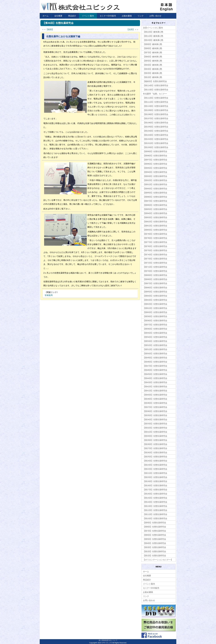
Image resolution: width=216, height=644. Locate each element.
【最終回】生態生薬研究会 (155, 81)
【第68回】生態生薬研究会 (155, 279)
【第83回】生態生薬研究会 (155, 217)
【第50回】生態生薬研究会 (155, 353)
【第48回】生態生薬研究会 (155, 362)
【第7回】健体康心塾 (153, 52)
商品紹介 (72, 16)
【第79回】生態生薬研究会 (155, 234)
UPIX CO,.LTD (107, 643)
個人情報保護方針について (108, 640)
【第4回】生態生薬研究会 (155, 543)
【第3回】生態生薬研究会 (155, 547)
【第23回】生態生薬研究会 (155, 465)
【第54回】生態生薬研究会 (155, 337)
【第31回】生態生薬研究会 (155, 432)
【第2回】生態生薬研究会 (155, 551)
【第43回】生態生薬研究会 (155, 382)
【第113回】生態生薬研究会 (156, 90)
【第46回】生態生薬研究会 (155, 370)
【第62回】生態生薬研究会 (155, 304)
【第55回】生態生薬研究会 (155, 333)
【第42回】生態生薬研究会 (155, 386)
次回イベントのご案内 (153, 28)
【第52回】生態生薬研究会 (155, 345)
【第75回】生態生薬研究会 (155, 250)
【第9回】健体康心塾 (153, 44)
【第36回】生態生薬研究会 (155, 411)
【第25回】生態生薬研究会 (155, 457)
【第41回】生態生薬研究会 (155, 391)
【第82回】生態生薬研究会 (155, 222)
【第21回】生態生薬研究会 (155, 473)
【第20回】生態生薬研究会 (155, 477)
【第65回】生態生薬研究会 (155, 292)
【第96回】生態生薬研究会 (155, 164)
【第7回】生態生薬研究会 (155, 531)
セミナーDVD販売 (108, 16)
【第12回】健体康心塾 (153, 32)
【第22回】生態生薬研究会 (155, 469)
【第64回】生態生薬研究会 (155, 296)
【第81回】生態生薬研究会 (155, 226)
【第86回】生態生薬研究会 (155, 205)
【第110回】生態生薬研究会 (156, 106)
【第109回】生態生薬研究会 (156, 110)
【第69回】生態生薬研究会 (155, 275)
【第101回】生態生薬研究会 (156, 143)
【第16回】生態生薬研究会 (155, 494)
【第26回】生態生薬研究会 (155, 452)
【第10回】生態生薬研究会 (155, 518)
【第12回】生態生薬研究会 (155, 510)
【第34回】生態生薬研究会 (155, 419)
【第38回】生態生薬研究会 (155, 403)
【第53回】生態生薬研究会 (155, 341)
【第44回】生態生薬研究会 (155, 378)
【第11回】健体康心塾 (153, 36)
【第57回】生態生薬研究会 (155, 325)
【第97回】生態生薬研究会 (155, 160)
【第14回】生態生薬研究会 (155, 502)
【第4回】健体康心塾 (153, 65)
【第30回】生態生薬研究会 (155, 436)
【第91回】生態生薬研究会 (155, 184)
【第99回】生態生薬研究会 (155, 151)
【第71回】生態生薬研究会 (155, 267)
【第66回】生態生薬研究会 (155, 288)
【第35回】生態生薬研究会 (155, 415)
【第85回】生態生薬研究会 (155, 209)
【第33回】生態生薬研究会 (155, 424)
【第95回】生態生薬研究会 (155, 168)
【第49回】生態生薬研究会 (155, 358)
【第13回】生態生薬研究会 (155, 506)
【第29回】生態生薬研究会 (155, 440)
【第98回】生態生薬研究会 (155, 156)
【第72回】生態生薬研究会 (155, 263)
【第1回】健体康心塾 (153, 77)
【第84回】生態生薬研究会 (155, 213)
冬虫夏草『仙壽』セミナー (155, 94)
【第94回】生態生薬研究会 (155, 172)
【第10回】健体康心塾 (153, 40)
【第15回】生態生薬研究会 (155, 498)
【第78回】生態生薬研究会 (155, 238)
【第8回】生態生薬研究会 (155, 527)
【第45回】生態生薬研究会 (155, 374)
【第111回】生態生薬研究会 (156, 102)
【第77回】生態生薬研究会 (155, 242)
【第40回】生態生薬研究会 (155, 395)
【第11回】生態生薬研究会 (155, 514)
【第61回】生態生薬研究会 (155, 308)
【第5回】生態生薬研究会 (155, 539)
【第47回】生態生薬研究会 (155, 366)
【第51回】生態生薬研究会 (155, 349)
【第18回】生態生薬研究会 (155, 485)
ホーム (46, 16)
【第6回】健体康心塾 (153, 57)
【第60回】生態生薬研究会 (155, 312)
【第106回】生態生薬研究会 (156, 123)
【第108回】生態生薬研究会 (156, 114)
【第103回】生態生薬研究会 (156, 135)
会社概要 (58, 16)
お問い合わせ (155, 16)
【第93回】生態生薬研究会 (155, 176)
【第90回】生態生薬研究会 (155, 189)
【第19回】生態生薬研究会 (155, 481)
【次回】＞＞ (133, 29)
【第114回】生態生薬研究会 (156, 85)
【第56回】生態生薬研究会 (155, 329)
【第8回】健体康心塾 (153, 48)
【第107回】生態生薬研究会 (156, 118)
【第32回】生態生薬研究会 (155, 428)
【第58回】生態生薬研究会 (155, 321)
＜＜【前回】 (48, 29)
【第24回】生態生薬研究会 (155, 461)
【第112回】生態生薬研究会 (156, 98)
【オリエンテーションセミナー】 (158, 560)
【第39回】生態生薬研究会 (155, 399)
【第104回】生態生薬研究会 (156, 131)
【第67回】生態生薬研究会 (155, 283)
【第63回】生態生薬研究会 (155, 300)
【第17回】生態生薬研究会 (155, 490)
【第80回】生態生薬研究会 (155, 230)
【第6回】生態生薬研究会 (155, 535)
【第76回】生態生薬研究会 (155, 246)
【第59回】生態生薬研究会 (155, 316)
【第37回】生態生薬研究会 (155, 407)
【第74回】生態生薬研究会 (155, 255)
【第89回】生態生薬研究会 (155, 193)
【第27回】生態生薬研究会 (155, 448)
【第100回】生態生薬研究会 (156, 147)
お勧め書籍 (127, 16)
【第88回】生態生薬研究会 (155, 197)
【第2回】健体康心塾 (153, 73)
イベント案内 (88, 16)
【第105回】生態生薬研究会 (156, 127)
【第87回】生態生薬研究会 (155, 201)
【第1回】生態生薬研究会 (155, 556)
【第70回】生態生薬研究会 (155, 271)
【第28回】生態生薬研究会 (155, 444)
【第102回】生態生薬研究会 (156, 139)
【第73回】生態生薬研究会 (155, 259)
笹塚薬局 (49, 295)
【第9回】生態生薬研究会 (155, 523)
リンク (141, 16)
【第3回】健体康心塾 (153, 69)
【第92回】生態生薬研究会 (155, 180)
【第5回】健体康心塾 (153, 61)
